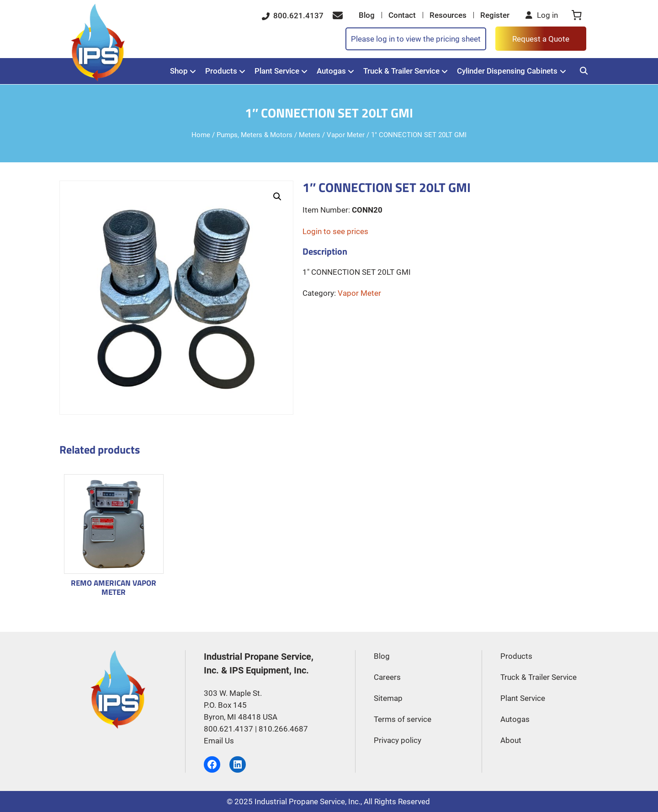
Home (201, 135)
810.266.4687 (283, 729)
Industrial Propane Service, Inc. (308, 801)
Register (495, 15)
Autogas (331, 71)
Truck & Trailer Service (401, 71)
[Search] (584, 71)
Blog (367, 15)
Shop (179, 71)
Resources (448, 15)
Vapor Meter (346, 135)
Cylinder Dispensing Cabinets (507, 71)
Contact (402, 15)
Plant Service (277, 71)
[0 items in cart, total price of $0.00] (577, 15)
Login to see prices (335, 231)
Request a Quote (541, 39)
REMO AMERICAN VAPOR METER (114, 587)
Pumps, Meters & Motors (255, 135)
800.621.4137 (293, 16)
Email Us (219, 741)
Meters (310, 135)
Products (221, 71)
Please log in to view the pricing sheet (416, 39)
